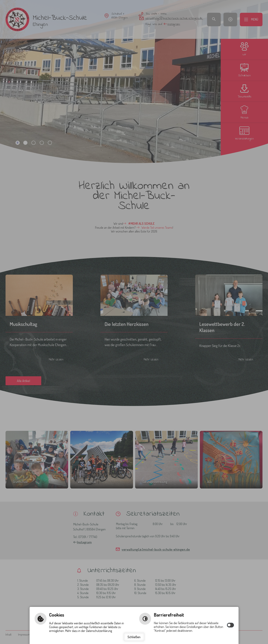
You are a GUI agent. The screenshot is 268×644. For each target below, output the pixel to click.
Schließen (134, 637)
